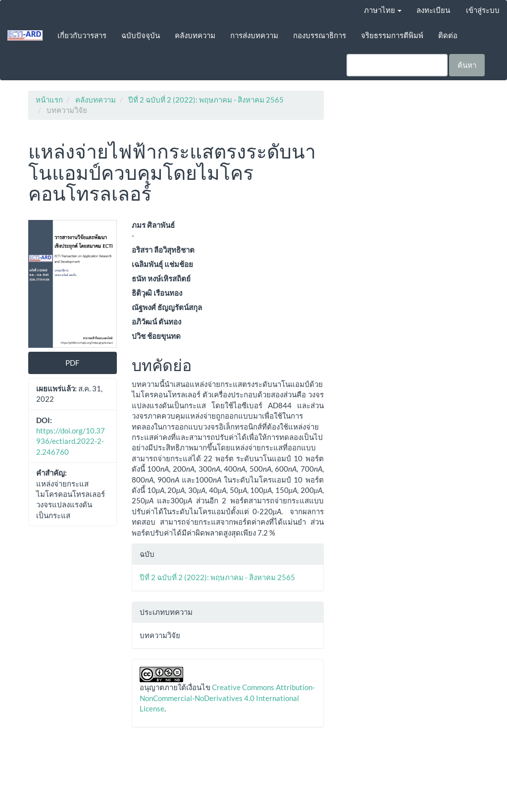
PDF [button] (72, 363)
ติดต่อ (448, 35)
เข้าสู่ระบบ (483, 10)
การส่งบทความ (254, 35)
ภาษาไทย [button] (383, 10)
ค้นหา (467, 65)
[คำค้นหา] (397, 65)
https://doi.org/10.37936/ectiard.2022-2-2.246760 (71, 441)
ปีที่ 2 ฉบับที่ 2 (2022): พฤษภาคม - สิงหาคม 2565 (206, 100)
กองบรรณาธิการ (320, 35)
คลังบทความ (195, 35)
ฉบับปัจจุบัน (141, 35)
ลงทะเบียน (433, 10)
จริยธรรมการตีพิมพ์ (392, 35)
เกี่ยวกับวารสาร (82, 35)
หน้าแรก (49, 100)
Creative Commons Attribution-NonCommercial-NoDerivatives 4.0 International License (227, 698)
